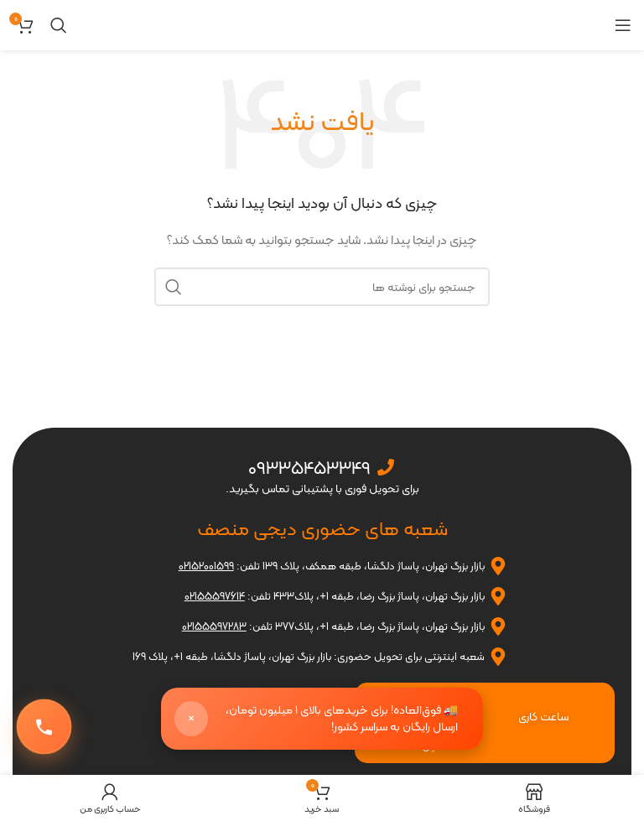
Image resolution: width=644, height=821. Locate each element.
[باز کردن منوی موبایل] (623, 25)
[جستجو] (59, 25)
